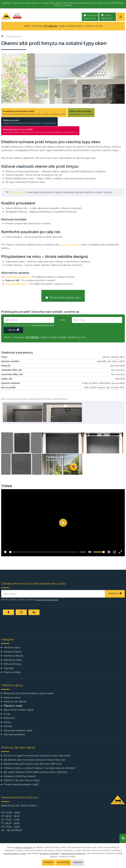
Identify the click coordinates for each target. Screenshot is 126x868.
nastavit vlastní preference (73, 853)
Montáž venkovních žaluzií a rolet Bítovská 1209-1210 (33, 764)
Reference (9, 718)
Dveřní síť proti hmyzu (17, 277)
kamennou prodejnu (70, 245)
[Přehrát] (6, 552)
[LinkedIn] (34, 612)
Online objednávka (107, 17)
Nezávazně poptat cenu (91, 17)
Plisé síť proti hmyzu (16, 284)
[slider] (44, 552)
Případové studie (13, 706)
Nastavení (78, 862)
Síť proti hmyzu (18, 192)
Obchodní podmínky (14, 734)
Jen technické (63, 862)
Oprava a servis (12, 698)
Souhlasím (48, 862)
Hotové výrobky (12, 672)
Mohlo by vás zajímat (15, 702)
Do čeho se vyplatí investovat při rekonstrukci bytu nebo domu (37, 756)
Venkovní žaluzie (13, 652)
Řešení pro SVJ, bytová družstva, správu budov (29, 693)
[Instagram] (21, 612)
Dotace (8, 722)
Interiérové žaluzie (13, 656)
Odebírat (115, 593)
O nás (7, 714)
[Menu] (121, 17)
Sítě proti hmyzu (14, 36)
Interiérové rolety (13, 660)
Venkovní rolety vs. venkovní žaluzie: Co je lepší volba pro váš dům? (40, 768)
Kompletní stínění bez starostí (20, 776)
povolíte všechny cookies (15, 853)
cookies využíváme (24, 847)
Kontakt (8, 726)
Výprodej (8, 668)
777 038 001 (50, 26)
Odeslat (13, 330)
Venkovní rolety (12, 648)
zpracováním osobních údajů (43, 325)
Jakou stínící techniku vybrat (19, 710)
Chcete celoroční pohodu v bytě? (21, 784)
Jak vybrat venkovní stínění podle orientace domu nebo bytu (36, 772)
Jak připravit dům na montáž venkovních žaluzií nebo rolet (34, 760)
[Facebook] (8, 612)
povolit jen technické (49, 853)
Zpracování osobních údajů (18, 730)
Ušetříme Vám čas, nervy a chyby (22, 780)
